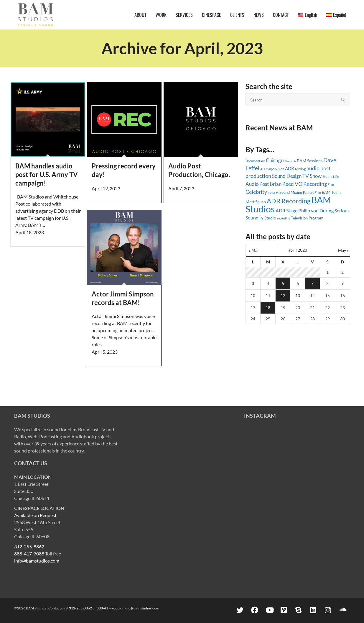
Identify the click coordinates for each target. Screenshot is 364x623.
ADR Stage (286, 210)
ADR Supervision (272, 169)
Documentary (255, 161)
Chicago (275, 160)
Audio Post (257, 184)
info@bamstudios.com (37, 561)
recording (284, 218)
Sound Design (287, 176)
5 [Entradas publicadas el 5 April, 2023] (283, 283)
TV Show (312, 176)
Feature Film (312, 192)
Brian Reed (282, 184)
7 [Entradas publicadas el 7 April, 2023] (312, 283)
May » (343, 250)
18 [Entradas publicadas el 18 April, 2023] (268, 308)
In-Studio (268, 218)
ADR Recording (289, 201)
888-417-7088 (29, 554)
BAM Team (331, 192)
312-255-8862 (29, 546)
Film (331, 185)
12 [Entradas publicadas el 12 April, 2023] (283, 295)
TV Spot (273, 193)
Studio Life (331, 177)
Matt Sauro (256, 202)
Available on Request (35, 515)
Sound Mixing (291, 192)
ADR (290, 168)
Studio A (290, 161)
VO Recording (311, 184)
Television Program (307, 218)
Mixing (300, 169)
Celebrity (256, 192)
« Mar (254, 250)
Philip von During (316, 210)
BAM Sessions (310, 161)
